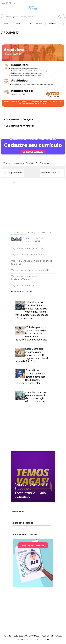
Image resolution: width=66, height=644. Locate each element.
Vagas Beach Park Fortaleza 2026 (34, 240)
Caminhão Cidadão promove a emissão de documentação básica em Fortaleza (36, 397)
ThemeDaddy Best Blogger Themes (33, 640)
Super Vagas (19, 24)
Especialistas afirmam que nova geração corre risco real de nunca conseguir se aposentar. (31, 377)
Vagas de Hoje (36, 24)
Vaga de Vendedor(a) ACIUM (27, 249)
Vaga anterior (15, 173)
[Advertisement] (33, 210)
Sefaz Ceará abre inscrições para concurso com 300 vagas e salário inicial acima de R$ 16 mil (32, 356)
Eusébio (30, 163)
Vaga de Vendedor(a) (23, 286)
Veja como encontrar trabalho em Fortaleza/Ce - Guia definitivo (31, 491)
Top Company (42, 163)
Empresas (47, 233)
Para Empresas (54, 24)
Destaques (33, 233)
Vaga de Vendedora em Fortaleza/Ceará (24, 278)
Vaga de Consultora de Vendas (29, 255)
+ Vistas (19, 233)
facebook (12, 183)
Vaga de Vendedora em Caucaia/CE (31, 271)
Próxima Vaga (48, 173)
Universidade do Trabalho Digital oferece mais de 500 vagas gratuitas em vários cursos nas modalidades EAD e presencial (32, 311)
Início (6, 24)
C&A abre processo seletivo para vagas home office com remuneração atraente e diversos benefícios (31, 334)
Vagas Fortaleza (32, 636)
